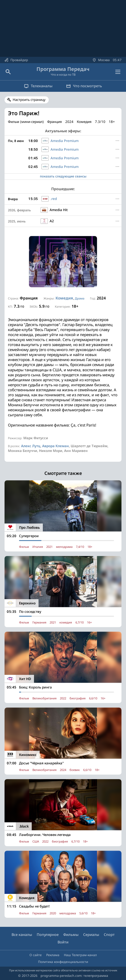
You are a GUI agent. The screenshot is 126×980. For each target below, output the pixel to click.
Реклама (53, 955)
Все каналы (22, 935)
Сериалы (91, 935)
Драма (80, 298)
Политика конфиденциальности (63, 962)
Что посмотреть (84, 86)
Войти (63, 942)
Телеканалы (38, 86)
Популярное (48, 935)
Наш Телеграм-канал (80, 955)
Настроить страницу (29, 100)
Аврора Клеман (56, 446)
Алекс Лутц (31, 446)
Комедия (64, 298)
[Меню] (117, 141)
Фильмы (71, 935)
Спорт (109, 935)
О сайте (36, 955)
